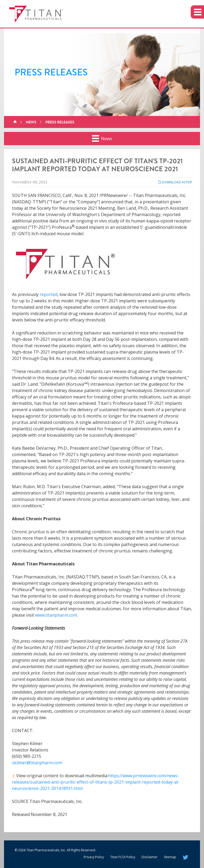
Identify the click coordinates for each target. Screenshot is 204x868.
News (31, 122)
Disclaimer (150, 857)
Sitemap (170, 857)
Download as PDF (175, 182)
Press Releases (60, 122)
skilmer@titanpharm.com (37, 763)
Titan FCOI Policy (123, 857)
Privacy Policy (94, 857)
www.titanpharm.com (56, 615)
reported (48, 294)
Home (15, 122)
